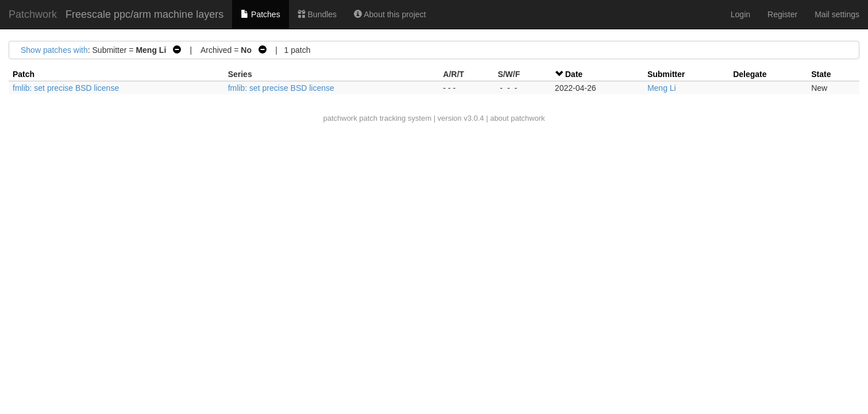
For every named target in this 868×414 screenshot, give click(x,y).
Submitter (666, 74)
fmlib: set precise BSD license (66, 88)
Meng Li (662, 88)
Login (740, 14)
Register (782, 14)
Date (574, 74)
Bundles (317, 14)
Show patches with (54, 50)
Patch (24, 74)
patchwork (340, 118)
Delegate (750, 74)
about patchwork (517, 118)
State (821, 74)
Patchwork (33, 14)
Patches (260, 14)
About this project (390, 14)
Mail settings (837, 14)
